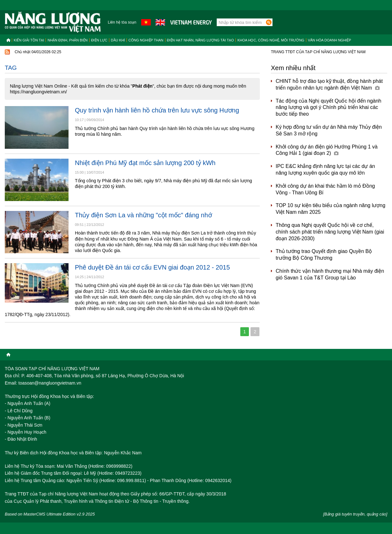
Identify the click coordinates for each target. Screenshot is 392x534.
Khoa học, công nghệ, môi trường (271, 40)
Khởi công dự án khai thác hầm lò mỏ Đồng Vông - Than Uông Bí (325, 189)
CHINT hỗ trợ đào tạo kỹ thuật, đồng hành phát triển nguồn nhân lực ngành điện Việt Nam (329, 84)
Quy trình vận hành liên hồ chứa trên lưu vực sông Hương (157, 110)
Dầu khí (118, 40)
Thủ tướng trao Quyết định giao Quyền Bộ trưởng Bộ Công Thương (324, 255)
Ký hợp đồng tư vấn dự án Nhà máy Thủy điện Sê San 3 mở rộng (329, 130)
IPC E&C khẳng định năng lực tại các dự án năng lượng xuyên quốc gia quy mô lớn (325, 170)
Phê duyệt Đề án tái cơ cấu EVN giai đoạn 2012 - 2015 (152, 267)
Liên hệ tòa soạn (122, 22)
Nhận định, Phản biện (67, 40)
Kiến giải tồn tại (29, 40)
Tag (11, 68)
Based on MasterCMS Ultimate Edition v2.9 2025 (50, 514)
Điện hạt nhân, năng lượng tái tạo (200, 40)
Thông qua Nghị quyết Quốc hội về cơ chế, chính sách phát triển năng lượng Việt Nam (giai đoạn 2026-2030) (330, 232)
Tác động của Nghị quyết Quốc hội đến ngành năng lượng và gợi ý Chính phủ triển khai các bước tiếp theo (329, 108)
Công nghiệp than (146, 40)
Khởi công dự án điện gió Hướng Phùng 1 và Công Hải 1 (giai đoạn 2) (327, 150)
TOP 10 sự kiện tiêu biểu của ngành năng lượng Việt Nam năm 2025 (330, 209)
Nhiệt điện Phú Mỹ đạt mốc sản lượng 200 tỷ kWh (145, 163)
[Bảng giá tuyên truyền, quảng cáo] (355, 514)
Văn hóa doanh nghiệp (330, 40)
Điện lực (99, 40)
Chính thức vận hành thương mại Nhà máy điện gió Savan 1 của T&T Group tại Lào (330, 274)
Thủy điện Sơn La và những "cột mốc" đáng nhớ (143, 215)
